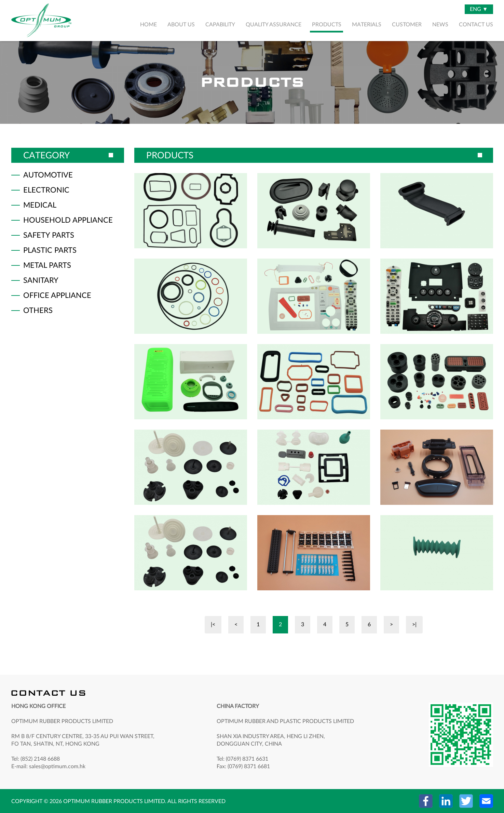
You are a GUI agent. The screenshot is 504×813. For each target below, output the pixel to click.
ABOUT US (181, 25)
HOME (148, 25)
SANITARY (41, 280)
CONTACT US (476, 25)
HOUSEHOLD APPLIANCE (68, 220)
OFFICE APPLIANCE (57, 296)
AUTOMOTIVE (48, 175)
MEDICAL (40, 205)
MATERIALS (367, 25)
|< (213, 625)
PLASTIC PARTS (50, 250)
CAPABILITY (220, 25)
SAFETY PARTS (49, 235)
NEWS (440, 25)
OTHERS (38, 311)
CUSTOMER (407, 25)
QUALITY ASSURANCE (274, 25)
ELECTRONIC (46, 190)
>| (414, 625)
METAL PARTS (47, 265)
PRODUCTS (327, 25)
